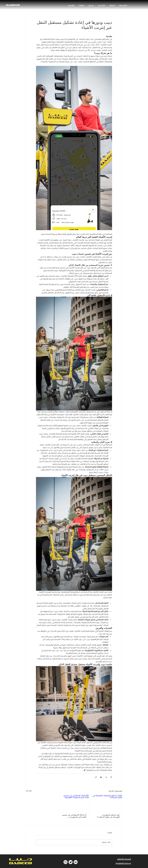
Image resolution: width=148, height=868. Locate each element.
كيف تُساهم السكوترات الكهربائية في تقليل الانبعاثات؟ (108, 816)
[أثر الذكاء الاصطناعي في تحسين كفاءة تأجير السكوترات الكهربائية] (74, 803)
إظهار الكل (29, 791)
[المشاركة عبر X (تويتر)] (106, 777)
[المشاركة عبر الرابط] (96, 777)
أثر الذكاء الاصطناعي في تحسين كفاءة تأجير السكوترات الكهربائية (74, 816)
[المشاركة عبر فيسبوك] (111, 777)
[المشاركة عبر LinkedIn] (101, 777)
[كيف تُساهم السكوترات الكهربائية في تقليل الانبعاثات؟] (107, 803)
